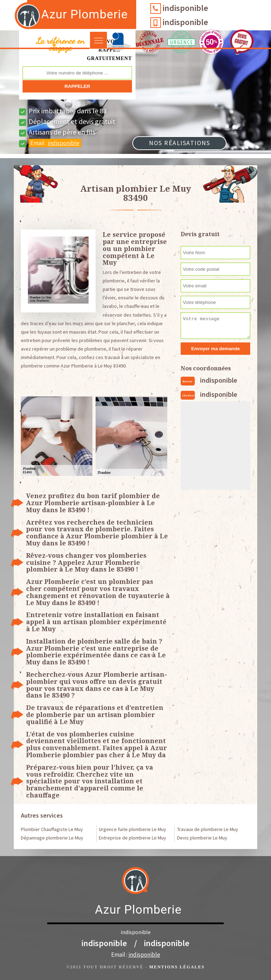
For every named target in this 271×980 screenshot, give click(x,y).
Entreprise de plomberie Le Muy (133, 838)
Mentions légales (177, 967)
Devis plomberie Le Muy (202, 838)
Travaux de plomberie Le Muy (208, 829)
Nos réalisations (179, 143)
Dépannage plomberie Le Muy (52, 838)
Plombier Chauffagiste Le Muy (52, 829)
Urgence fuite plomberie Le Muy (133, 829)
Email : (55, 143)
